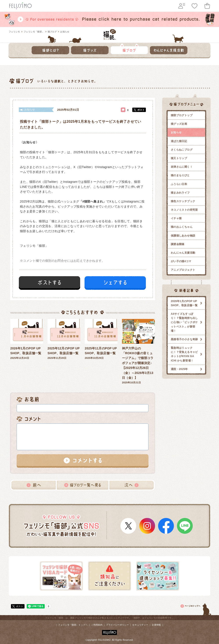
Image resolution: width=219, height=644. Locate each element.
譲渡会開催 (178, 244)
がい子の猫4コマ (181, 261)
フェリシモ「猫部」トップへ (73, 625)
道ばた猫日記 (179, 141)
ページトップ (196, 608)
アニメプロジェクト (183, 270)
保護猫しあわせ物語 (183, 236)
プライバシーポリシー (117, 625)
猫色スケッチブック (183, 201)
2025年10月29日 (101, 339)
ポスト (141, 110)
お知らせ (65, 32)
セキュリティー (140, 625)
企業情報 (156, 625)
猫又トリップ (179, 158)
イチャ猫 (176, 218)
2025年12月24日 (27, 339)
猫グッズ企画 (179, 124)
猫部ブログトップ (182, 115)
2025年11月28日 (64, 339)
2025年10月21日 (138, 351)
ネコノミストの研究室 (184, 210)
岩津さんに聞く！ (182, 167)
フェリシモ (14, 32)
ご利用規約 (97, 625)
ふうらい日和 (179, 184)
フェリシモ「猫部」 (34, 32)
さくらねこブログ (182, 150)
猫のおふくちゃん (182, 227)
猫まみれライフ (180, 193)
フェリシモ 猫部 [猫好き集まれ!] (110, 34)
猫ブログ (52, 32)
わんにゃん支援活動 (183, 253)
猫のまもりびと (180, 175)
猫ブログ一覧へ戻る (83, 485)
